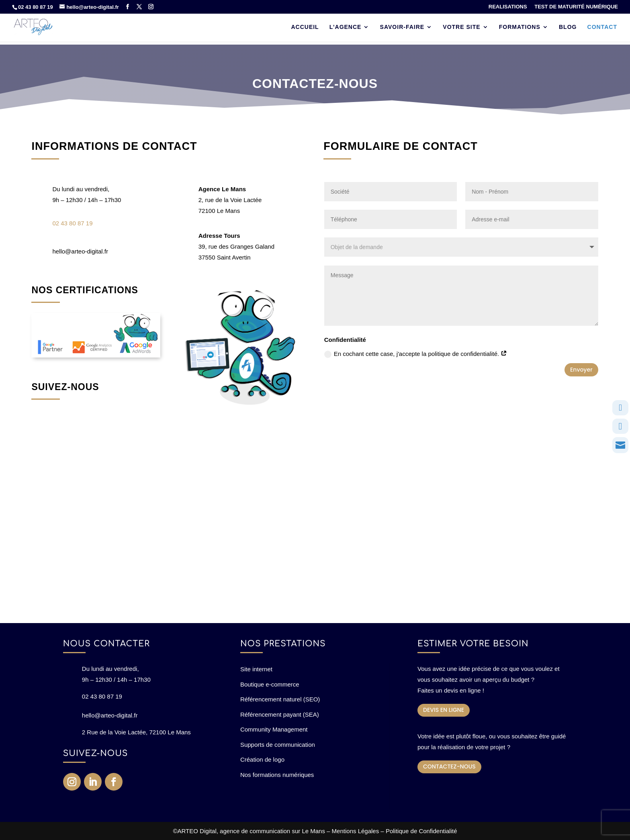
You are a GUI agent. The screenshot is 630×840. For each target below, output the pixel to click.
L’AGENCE (346, 27)
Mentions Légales (356, 831)
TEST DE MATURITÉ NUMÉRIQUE (576, 7)
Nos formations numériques (277, 775)
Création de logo (262, 759)
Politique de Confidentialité (421, 831)
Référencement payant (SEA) (280, 714)
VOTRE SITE (461, 27)
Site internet (256, 669)
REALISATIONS (508, 7)
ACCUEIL (305, 27)
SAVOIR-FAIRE (402, 27)
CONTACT (602, 27)
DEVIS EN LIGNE (444, 710)
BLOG (568, 27)
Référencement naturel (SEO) (280, 699)
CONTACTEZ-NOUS (449, 766)
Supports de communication (278, 745)
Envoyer (581, 370)
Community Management (274, 729)
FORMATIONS (520, 27)
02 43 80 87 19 (36, 7)
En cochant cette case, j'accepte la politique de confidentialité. (416, 354)
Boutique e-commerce (270, 684)
